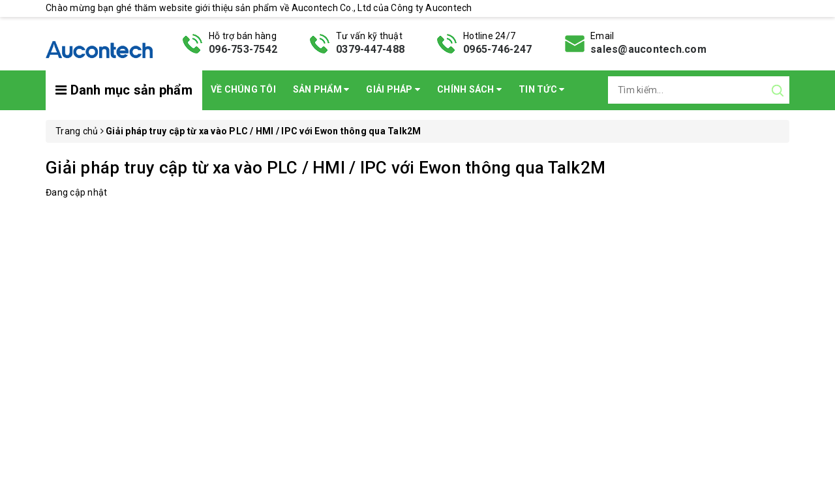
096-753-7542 (243, 49)
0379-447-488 (370, 49)
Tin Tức (541, 89)
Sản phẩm (321, 89)
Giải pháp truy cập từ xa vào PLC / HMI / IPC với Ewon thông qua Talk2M (326, 168)
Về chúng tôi (243, 89)
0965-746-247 (497, 49)
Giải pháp (393, 89)
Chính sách (469, 89)
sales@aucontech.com (648, 49)
